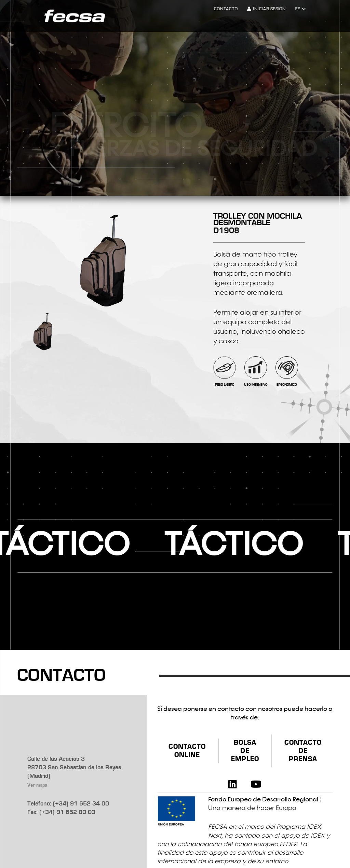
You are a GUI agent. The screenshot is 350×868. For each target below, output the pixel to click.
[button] (300, 9)
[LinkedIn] (233, 784)
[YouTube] (256, 784)
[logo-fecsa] (75, 16)
